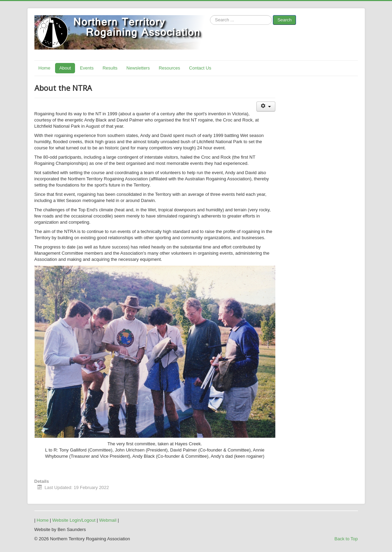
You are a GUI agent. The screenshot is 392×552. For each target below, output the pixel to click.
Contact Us (200, 68)
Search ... (210, 15)
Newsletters (138, 68)
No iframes (284, 43)
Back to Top (346, 539)
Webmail (108, 520)
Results (110, 68)
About (65, 68)
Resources (169, 68)
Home (45, 68)
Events (87, 68)
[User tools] (266, 107)
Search (284, 20)
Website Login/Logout (74, 520)
